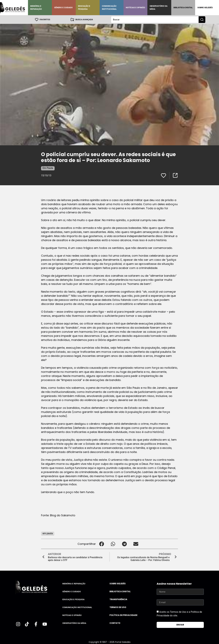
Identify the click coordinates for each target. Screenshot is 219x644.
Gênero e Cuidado (63, 8)
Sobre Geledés (205, 8)
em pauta (48, 533)
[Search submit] (202, 19)
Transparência (118, 599)
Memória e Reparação (36, 8)
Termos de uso (118, 607)
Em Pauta (48, 168)
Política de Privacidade (123, 615)
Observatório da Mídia (159, 8)
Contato (115, 623)
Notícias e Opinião (135, 8)
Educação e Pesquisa (84, 8)
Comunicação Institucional (109, 8)
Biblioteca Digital (183, 8)
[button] (102, 544)
